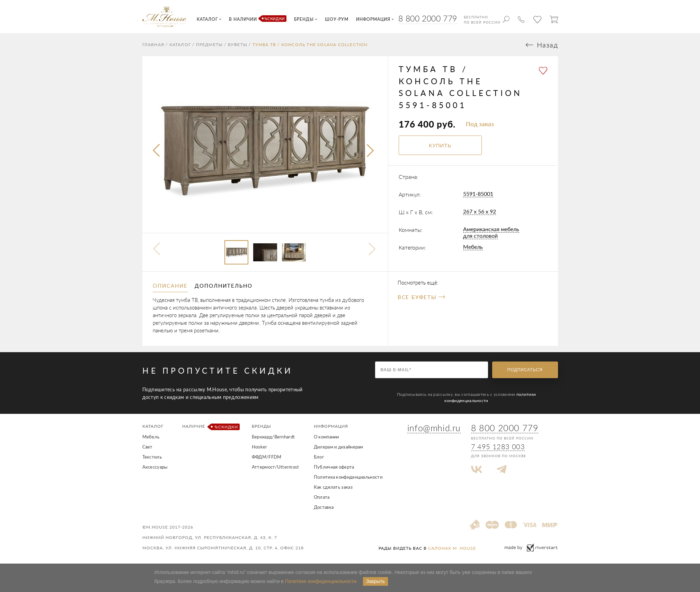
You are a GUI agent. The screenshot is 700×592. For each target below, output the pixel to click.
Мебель (473, 247)
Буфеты (238, 45)
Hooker (260, 447)
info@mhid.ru (434, 428)
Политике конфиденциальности (321, 581)
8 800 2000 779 (428, 18)
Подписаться (525, 370)
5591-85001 (478, 194)
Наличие (210, 427)
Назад (547, 45)
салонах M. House (452, 548)
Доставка (324, 507)
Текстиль (152, 457)
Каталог (180, 45)
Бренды (262, 426)
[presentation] (157, 151)
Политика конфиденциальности (348, 477)
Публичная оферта (334, 467)
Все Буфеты (421, 297)
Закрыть (375, 581)
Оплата (322, 497)
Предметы (210, 45)
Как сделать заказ (333, 487)
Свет (148, 447)
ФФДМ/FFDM (267, 457)
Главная (153, 45)
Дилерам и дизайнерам (339, 447)
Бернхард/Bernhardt (273, 437)
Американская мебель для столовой (491, 232)
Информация (331, 426)
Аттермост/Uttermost (276, 467)
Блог (319, 457)
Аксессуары (155, 467)
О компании (326, 437)
